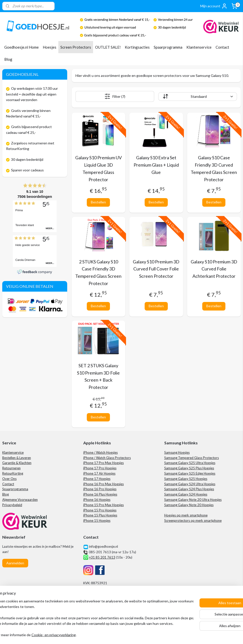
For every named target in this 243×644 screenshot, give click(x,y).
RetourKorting (13, 473)
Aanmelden (15, 563)
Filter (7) (115, 96)
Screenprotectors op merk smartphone (193, 520)
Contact (222, 47)
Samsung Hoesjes (177, 452)
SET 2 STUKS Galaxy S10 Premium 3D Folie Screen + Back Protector (98, 376)
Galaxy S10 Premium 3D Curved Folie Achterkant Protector (214, 269)
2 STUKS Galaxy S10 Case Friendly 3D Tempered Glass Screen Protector (98, 272)
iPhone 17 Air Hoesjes (99, 473)
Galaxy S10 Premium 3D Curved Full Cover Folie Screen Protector (156, 269)
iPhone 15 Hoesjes (97, 520)
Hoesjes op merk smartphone (186, 515)
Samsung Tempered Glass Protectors (192, 458)
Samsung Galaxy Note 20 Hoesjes (189, 505)
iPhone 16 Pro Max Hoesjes (104, 484)
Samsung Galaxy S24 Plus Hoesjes (189, 489)
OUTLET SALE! (108, 47)
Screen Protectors (76, 47)
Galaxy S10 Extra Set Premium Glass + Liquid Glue (156, 165)
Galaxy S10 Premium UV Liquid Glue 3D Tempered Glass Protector (98, 168)
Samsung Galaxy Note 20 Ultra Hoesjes (193, 500)
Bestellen (98, 202)
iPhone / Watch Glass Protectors (107, 458)
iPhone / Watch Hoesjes (100, 452)
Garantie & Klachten (17, 463)
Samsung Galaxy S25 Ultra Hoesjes (190, 463)
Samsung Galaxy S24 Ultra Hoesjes (190, 484)
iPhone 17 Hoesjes (97, 479)
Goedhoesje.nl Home (22, 47)
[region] (88, 618)
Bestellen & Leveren (17, 458)
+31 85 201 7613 (102, 557)
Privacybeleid (12, 505)
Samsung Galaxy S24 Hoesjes (186, 494)
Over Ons (9, 479)
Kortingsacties (137, 47)
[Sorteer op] (198, 97)
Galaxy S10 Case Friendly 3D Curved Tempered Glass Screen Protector (214, 168)
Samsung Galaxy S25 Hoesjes (186, 479)
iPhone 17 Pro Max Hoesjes (104, 463)
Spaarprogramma (168, 47)
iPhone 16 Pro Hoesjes (100, 489)
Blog (8, 59)
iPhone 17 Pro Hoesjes (100, 468)
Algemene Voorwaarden (20, 500)
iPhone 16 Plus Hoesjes (100, 494)
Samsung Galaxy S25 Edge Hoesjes (190, 473)
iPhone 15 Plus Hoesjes (100, 515)
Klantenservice (199, 47)
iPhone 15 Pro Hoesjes (100, 510)
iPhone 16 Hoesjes (97, 500)
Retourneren (11, 468)
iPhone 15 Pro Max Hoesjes (104, 505)
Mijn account (214, 6)
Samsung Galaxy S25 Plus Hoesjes (189, 468)
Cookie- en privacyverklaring (76, 635)
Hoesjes (50, 47)
